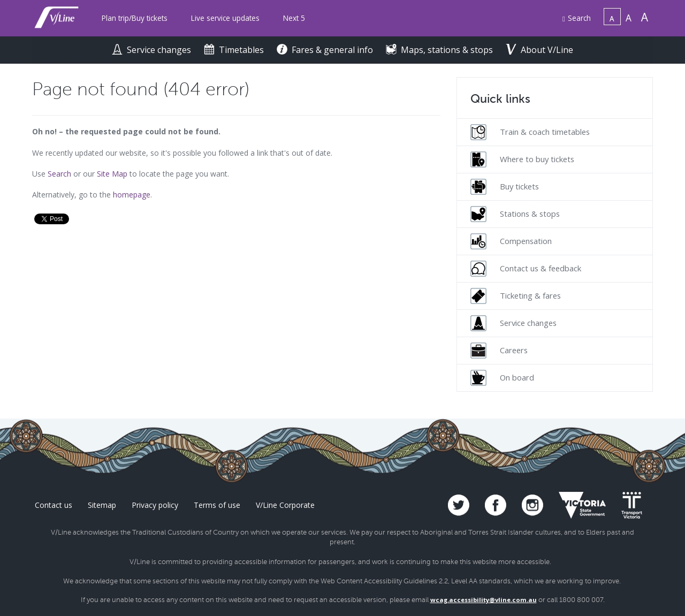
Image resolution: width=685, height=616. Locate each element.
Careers (499, 351)
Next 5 (294, 18)
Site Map (112, 174)
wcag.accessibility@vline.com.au (484, 600)
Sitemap (102, 505)
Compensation (511, 241)
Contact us (54, 505)
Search (577, 18)
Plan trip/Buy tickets (135, 18)
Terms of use (217, 505)
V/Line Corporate (285, 505)
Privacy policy (155, 505)
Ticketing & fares (516, 296)
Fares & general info (326, 50)
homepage (132, 195)
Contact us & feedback (526, 269)
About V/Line (539, 50)
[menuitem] (135, 18)
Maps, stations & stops (440, 50)
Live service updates (225, 18)
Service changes (153, 50)
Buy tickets (505, 187)
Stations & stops (515, 214)
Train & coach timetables (530, 132)
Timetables (235, 50)
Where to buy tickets (522, 159)
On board (502, 378)
